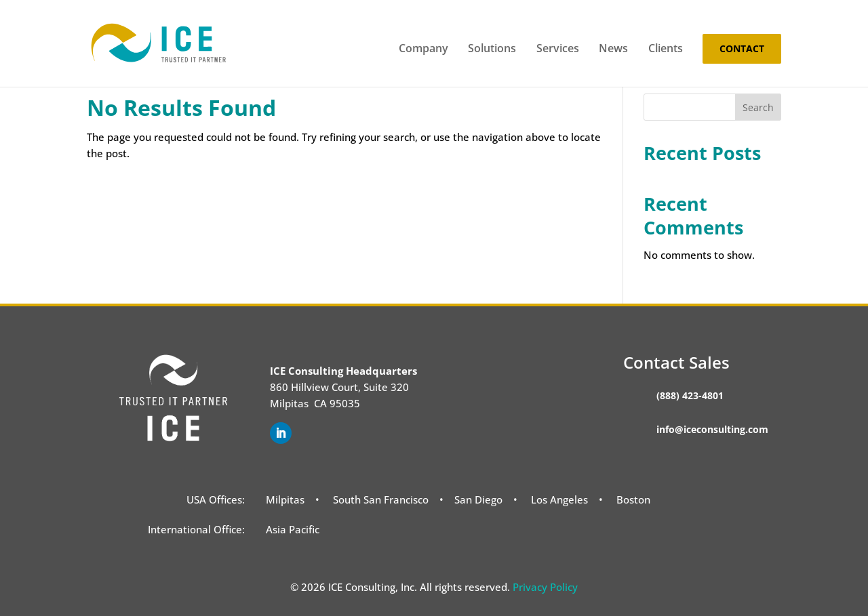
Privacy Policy (545, 587)
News (613, 49)
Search (758, 107)
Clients (666, 49)
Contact (742, 48)
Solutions (492, 49)
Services (558, 49)
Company (423, 49)
